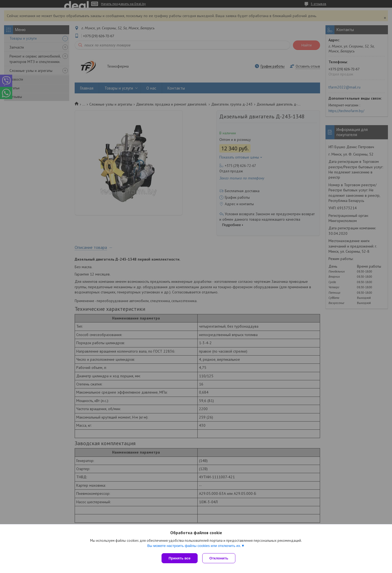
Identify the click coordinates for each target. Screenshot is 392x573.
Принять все (180, 558)
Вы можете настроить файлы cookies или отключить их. (194, 546)
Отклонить (219, 558)
